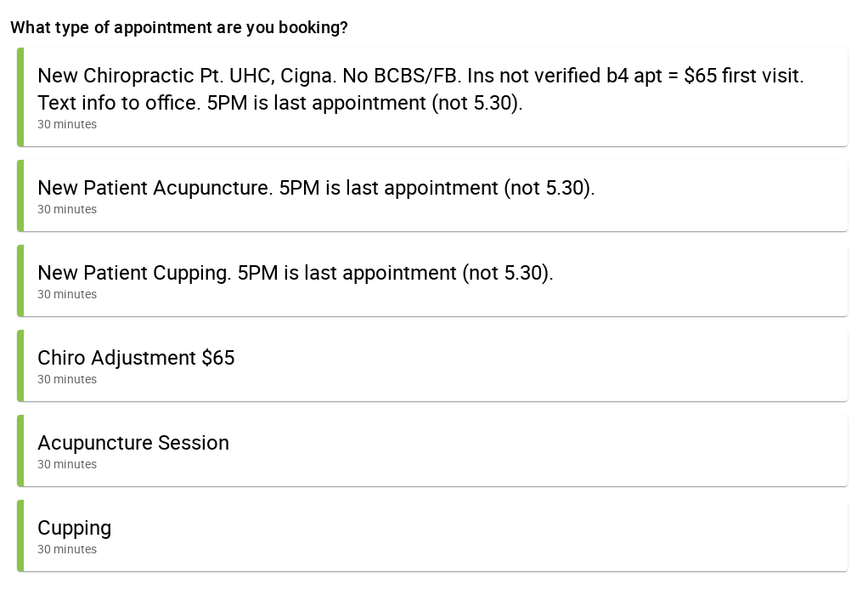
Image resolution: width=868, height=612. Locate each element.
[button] (432, 97)
